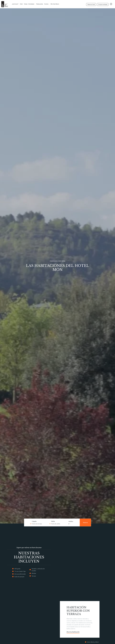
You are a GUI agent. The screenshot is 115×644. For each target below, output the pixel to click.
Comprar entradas (102, 4)
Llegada (34, 521)
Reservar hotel (91, 4)
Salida (53, 521)
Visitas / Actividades (29, 4)
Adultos (71, 521)
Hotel (21, 4)
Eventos (46, 4)
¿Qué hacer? (15, 4)
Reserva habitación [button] (73, 632)
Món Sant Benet (55, 4)
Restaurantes (40, 4)
